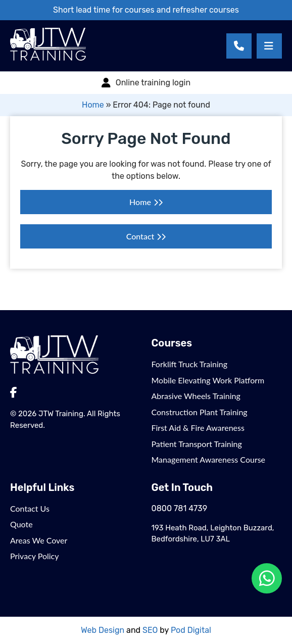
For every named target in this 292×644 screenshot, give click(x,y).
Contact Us (30, 508)
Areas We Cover (39, 540)
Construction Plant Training (200, 412)
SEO (150, 630)
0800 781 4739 (180, 508)
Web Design (103, 630)
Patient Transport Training (197, 444)
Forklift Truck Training (190, 364)
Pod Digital (191, 630)
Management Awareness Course (209, 459)
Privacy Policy (35, 556)
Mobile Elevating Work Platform (208, 380)
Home (93, 105)
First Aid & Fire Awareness (198, 428)
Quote (21, 524)
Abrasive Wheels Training (196, 396)
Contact (140, 236)
